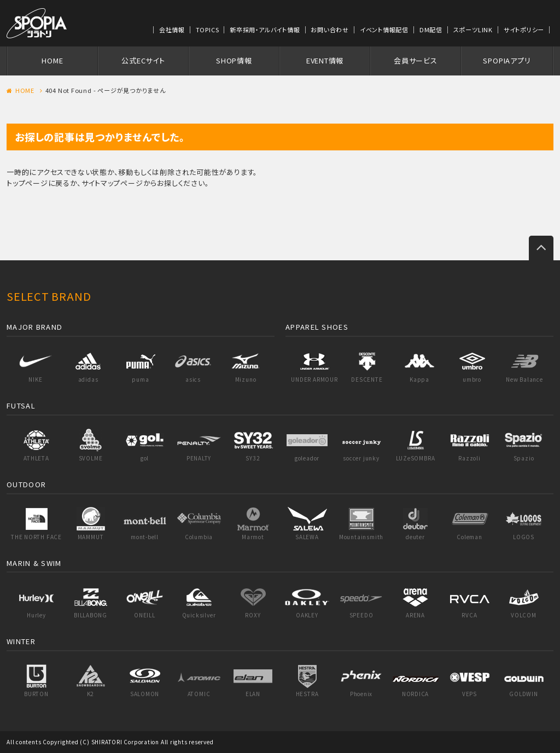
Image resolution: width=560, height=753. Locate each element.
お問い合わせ (330, 30)
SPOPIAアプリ (507, 60)
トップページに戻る (38, 183)
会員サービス (416, 60)
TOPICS (208, 30)
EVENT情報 (325, 60)
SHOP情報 (234, 60)
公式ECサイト (143, 60)
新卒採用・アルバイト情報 (265, 30)
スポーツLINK (473, 30)
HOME (52, 60)
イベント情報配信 (384, 30)
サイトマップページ (112, 183)
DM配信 (431, 30)
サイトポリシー (524, 30)
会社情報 (172, 30)
